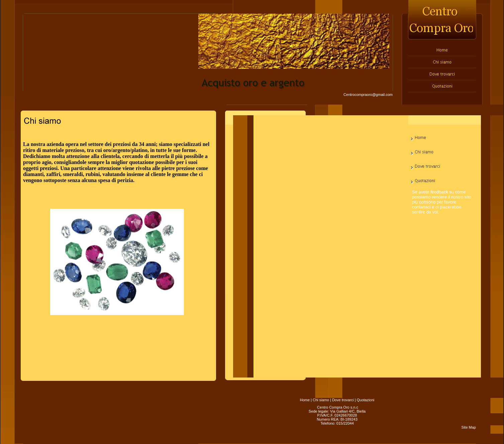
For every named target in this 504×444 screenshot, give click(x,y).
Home (305, 400)
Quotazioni (366, 400)
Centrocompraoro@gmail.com (368, 95)
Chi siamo (321, 400)
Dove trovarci (343, 400)
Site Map (469, 427)
